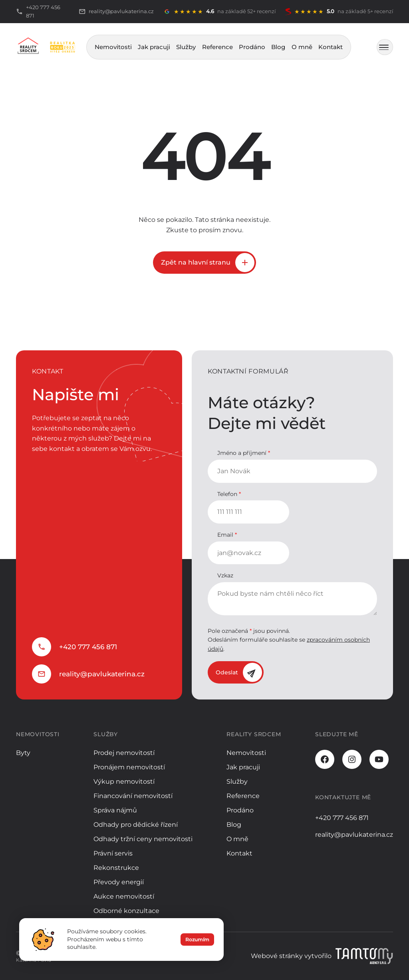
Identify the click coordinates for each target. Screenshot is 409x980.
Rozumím (197, 939)
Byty (23, 753)
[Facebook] (325, 759)
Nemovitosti (113, 47)
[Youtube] (379, 759)
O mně (302, 47)
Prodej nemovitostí (124, 753)
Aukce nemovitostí (124, 896)
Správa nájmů (115, 810)
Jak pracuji (154, 47)
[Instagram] (352, 759)
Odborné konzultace (126, 911)
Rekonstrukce (116, 868)
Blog (278, 47)
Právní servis (113, 853)
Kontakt (331, 47)
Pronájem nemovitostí (129, 767)
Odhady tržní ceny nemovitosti (143, 839)
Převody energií (119, 882)
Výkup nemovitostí (124, 781)
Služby (186, 47)
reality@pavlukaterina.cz (102, 674)
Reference (217, 47)
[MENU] (385, 47)
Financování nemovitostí (133, 796)
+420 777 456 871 (88, 647)
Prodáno (252, 47)
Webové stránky (277, 956)
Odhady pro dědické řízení (136, 825)
